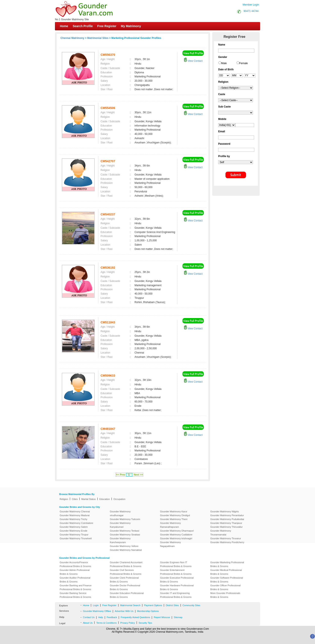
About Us (88, 623)
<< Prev (121, 475)
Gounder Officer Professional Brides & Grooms (225, 587)
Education (105, 499)
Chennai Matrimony (72, 38)
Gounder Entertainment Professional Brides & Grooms (176, 572)
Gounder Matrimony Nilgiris (224, 511)
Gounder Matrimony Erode (74, 531)
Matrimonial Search (130, 605)
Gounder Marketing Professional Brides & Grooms (227, 564)
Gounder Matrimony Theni (174, 519)
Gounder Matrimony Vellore (124, 546)
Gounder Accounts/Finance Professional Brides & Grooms (75, 564)
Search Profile (83, 26)
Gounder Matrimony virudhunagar (120, 513)
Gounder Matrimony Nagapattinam (170, 544)
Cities (75, 499)
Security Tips (145, 623)
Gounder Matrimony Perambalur (227, 515)
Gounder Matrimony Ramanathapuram (170, 525)
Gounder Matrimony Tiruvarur (226, 538)
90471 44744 (251, 11)
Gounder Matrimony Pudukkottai (227, 519)
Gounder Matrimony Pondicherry (227, 542)
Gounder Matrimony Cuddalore (176, 535)
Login (96, 605)
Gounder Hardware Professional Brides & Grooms (177, 587)
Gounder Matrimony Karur (174, 511)
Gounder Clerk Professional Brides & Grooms (124, 580)
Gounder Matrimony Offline (97, 611)
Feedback (112, 617)
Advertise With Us (124, 611)
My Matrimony (131, 26)
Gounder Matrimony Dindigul (175, 515)
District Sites (172, 605)
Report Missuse (162, 617)
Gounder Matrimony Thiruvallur (226, 527)
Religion (64, 499)
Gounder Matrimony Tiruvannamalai (221, 533)
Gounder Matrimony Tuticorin (125, 519)
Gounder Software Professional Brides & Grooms (227, 580)
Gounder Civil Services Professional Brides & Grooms (126, 572)
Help (101, 617)
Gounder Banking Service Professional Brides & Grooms (75, 595)
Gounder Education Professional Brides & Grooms (127, 595)
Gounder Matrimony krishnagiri (176, 538)
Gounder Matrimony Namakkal (126, 550)
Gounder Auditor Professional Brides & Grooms (75, 580)
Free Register (107, 26)
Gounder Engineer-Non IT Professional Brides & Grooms (176, 564)
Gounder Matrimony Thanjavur (226, 523)
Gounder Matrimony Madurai (75, 515)
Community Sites (191, 605)
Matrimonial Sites (98, 38)
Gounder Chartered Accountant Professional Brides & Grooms (126, 564)
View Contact (193, 61)
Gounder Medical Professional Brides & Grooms (226, 572)
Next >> (138, 475)
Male (224, 63)
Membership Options (148, 611)
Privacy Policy (128, 623)
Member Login (251, 5)
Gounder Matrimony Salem (74, 527)
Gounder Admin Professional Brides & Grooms (75, 572)
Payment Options (153, 605)
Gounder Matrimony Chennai (75, 511)
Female (244, 63)
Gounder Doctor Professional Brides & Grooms (125, 587)
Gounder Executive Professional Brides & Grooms (177, 580)
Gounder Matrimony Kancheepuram (120, 540)
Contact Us (89, 617)
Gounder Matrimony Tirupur (74, 535)
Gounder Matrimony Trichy (74, 519)
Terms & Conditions (106, 623)
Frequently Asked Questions (135, 617)
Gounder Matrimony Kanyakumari (120, 525)
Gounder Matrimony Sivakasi (125, 535)
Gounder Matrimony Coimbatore (76, 523)
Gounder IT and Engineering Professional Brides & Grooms (176, 595)
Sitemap (178, 617)
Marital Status (89, 499)
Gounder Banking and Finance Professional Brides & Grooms (76, 587)
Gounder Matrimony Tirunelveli (76, 538)
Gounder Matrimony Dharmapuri (177, 531)
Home (64, 26)
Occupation (119, 499)
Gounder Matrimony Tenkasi (124, 531)
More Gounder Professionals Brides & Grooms (225, 595)
